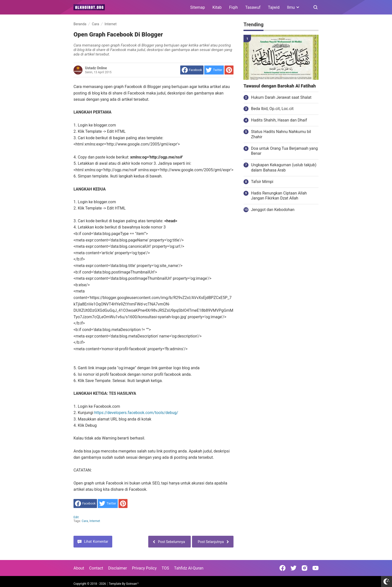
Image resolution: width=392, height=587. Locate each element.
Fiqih (234, 7)
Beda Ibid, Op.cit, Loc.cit (272, 109)
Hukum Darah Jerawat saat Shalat (281, 97)
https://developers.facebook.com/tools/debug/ (136, 413)
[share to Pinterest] (229, 70)
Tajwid (274, 7)
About (79, 568)
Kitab (217, 7)
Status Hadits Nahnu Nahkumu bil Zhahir (281, 134)
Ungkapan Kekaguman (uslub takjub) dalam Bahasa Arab (284, 167)
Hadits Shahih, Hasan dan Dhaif (279, 120)
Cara (85, 521)
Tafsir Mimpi (262, 182)
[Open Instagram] (304, 568)
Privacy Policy (144, 568)
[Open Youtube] (315, 568)
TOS (165, 568)
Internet (95, 521)
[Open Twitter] (293, 568)
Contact (96, 568)
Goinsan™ (132, 584)
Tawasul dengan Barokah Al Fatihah (280, 86)
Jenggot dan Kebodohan (273, 210)
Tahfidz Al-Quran (189, 568)
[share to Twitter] (214, 70)
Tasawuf (253, 7)
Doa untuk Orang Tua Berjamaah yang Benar (284, 151)
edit (76, 517)
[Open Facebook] (282, 568)
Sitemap (198, 7)
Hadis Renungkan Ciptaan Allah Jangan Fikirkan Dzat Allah (279, 196)
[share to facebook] (192, 70)
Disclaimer (118, 568)
